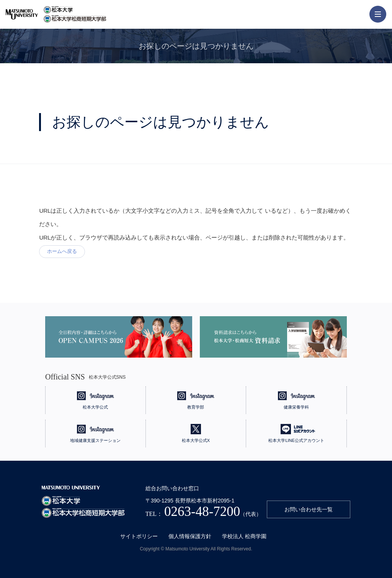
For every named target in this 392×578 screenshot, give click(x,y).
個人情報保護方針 (190, 536)
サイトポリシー (139, 536)
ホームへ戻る (62, 251)
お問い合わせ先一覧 (309, 509)
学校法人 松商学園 (244, 536)
